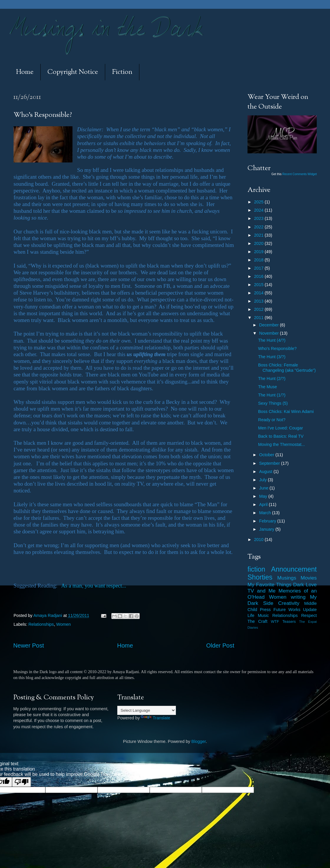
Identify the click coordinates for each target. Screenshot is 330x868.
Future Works (287, 610)
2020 (259, 243)
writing (298, 597)
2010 (259, 540)
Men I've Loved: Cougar (280, 428)
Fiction (122, 72)
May (264, 496)
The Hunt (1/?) (272, 395)
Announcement (294, 569)
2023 (259, 218)
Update (310, 610)
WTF (275, 621)
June (264, 488)
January (267, 529)
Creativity (289, 603)
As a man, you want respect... (94, 586)
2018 (259, 260)
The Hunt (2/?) (272, 379)
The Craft (258, 621)
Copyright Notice (73, 72)
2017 (259, 268)
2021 (259, 235)
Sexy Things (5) (273, 403)
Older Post (220, 645)
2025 (259, 202)
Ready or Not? (272, 420)
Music (263, 615)
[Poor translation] (22, 782)
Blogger (199, 741)
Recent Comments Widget (300, 174)
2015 (259, 285)
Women (63, 624)
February (268, 521)
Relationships (41, 624)
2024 (259, 210)
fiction (256, 569)
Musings (287, 578)
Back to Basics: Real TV (281, 436)
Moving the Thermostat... (282, 444)
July (264, 480)
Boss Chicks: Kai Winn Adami (286, 411)
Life (251, 615)
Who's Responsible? (277, 348)
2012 (259, 309)
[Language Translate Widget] (147, 710)
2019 (259, 252)
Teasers (289, 621)
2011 (259, 318)
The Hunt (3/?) (272, 357)
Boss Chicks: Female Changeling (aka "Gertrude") (287, 367)
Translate (155, 718)
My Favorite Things (269, 585)
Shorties (260, 577)
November (270, 333)
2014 (259, 293)
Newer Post (29, 645)
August (267, 472)
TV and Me (261, 591)
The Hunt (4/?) (272, 340)
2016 (259, 276)
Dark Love (305, 585)
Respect (309, 615)
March (266, 513)
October (267, 455)
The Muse (268, 387)
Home (25, 72)
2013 (259, 301)
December (270, 325)
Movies (309, 578)
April (264, 504)
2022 (259, 227)
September (270, 463)
